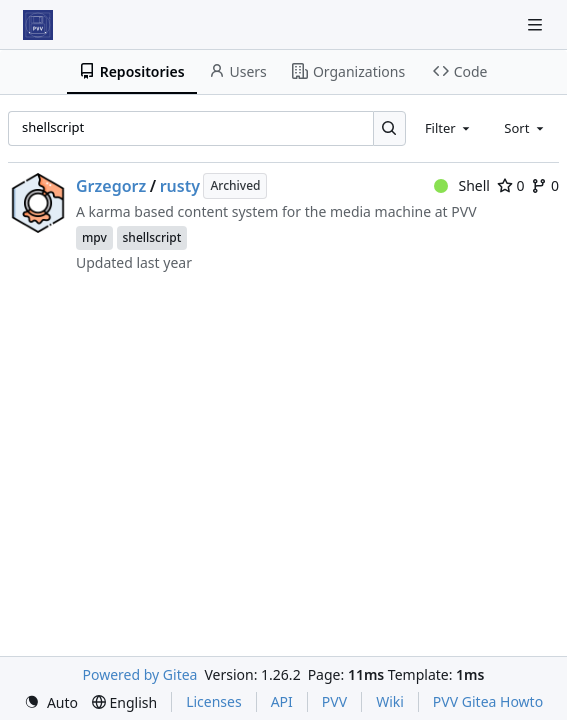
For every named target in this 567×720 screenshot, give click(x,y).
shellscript (152, 237)
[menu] (51, 702)
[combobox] (449, 128)
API (282, 701)
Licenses (214, 701)
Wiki (390, 701)
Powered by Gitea (140, 674)
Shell (462, 185)
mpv (94, 237)
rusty (180, 186)
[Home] (38, 25)
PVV (334, 701)
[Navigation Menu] (537, 24)
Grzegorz (111, 186)
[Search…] (389, 128)
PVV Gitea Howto (488, 701)
